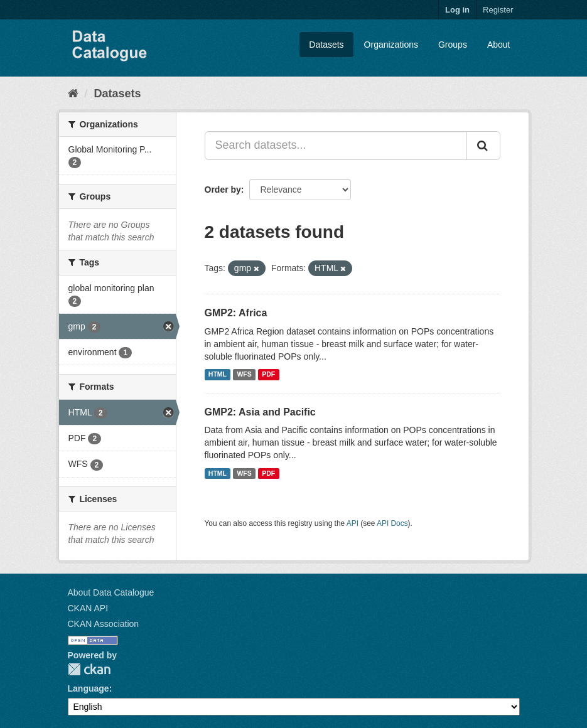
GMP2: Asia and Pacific (260, 412)
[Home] (73, 94)
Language (89, 688)
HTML (218, 375)
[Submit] (483, 146)
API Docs (392, 523)
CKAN (89, 669)
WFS (244, 375)
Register (498, 10)
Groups (453, 45)
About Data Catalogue (111, 592)
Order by (223, 190)
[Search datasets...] (336, 146)
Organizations (391, 45)
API (353, 523)
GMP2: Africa (236, 313)
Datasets (326, 45)
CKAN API (88, 608)
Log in (457, 10)
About (499, 45)
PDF (268, 375)
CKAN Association (104, 624)
